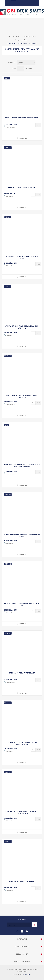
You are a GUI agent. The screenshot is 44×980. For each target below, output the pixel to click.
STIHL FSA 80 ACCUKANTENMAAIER (22, 881)
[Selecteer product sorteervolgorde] (26, 63)
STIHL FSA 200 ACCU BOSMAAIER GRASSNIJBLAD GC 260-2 (22, 535)
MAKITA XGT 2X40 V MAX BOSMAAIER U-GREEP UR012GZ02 (22, 327)
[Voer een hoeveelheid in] (33, 125)
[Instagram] (22, 931)
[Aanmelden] (19, 925)
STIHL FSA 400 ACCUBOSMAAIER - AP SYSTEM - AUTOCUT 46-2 (22, 813)
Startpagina (9, 36)
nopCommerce (26, 974)
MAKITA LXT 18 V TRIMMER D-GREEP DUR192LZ (22, 118)
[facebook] (17, 931)
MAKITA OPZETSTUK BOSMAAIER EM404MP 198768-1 (22, 258)
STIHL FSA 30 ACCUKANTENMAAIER (22, 673)
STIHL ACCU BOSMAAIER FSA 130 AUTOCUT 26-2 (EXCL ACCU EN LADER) (22, 466)
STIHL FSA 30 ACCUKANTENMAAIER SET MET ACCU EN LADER (22, 743)
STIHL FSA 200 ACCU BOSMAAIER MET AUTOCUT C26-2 (22, 605)
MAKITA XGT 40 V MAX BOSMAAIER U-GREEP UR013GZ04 (22, 396)
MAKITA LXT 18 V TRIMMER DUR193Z (22, 187)
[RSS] (27, 931)
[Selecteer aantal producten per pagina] (21, 68)
